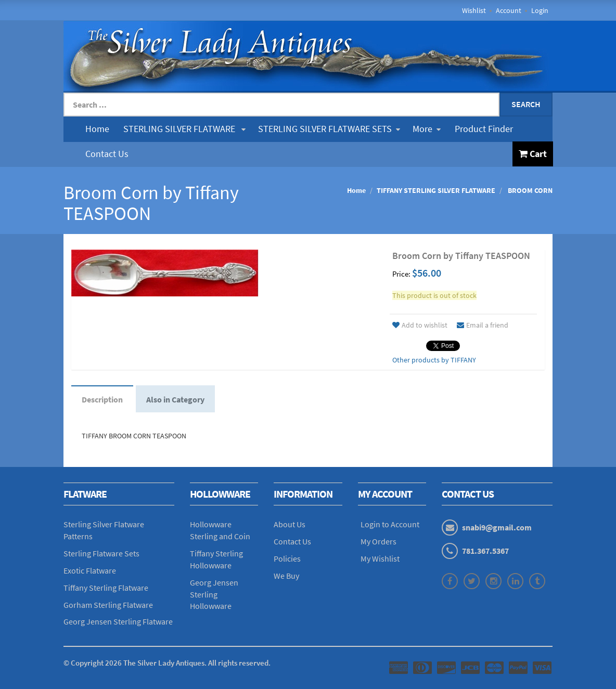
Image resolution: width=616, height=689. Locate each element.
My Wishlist (380, 558)
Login (540, 10)
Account (509, 10)
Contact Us (107, 154)
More (427, 129)
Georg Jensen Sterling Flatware (118, 621)
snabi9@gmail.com (497, 527)
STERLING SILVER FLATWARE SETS (329, 129)
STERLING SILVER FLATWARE (184, 129)
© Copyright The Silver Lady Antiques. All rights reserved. (167, 663)
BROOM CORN (529, 190)
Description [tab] (102, 399)
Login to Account (390, 524)
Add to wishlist (420, 325)
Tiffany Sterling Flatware (106, 588)
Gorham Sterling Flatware (108, 605)
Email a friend (483, 325)
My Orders (378, 541)
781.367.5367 (485, 551)
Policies (287, 558)
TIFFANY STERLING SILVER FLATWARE (436, 190)
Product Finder (484, 129)
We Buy (286, 576)
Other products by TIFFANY (434, 360)
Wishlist (474, 10)
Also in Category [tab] (175, 399)
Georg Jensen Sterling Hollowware (214, 594)
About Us (290, 524)
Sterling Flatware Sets (101, 553)
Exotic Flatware (90, 570)
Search (526, 104)
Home (97, 129)
